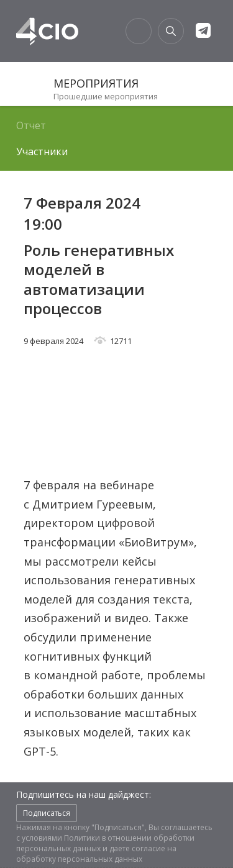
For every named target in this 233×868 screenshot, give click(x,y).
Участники (42, 151)
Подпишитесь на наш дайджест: (84, 794)
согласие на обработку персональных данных (96, 854)
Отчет (31, 125)
